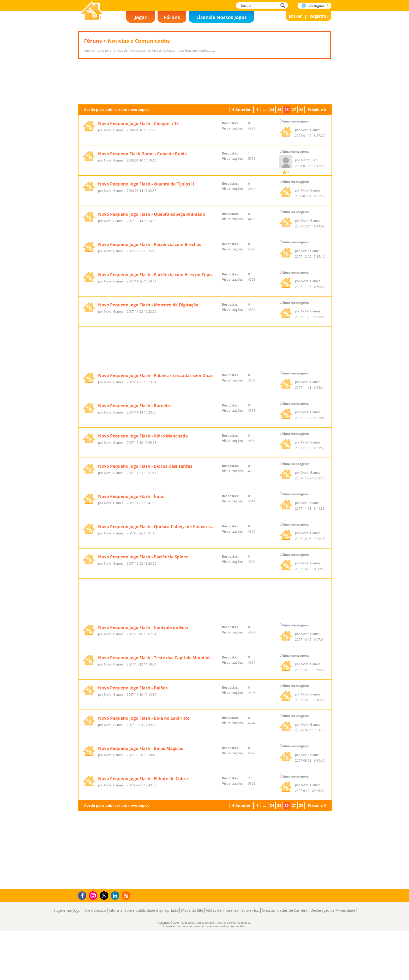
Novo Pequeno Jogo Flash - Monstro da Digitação (148, 338)
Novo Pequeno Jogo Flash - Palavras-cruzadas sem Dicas (156, 441)
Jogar (141, 17)
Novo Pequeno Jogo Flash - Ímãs (131, 562)
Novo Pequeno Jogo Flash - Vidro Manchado (143, 502)
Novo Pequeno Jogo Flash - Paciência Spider (143, 622)
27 (294, 142)
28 (301, 142)
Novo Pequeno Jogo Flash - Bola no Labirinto (144, 817)
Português (316, 6)
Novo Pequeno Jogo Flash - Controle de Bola (143, 726)
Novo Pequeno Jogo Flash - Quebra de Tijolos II (146, 217)
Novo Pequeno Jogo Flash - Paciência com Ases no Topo (155, 307)
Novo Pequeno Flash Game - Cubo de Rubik (143, 187)
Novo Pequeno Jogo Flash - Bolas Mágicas (141, 847)
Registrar (319, 16)
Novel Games (92, 11)
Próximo (315, 142)
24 (272, 142)
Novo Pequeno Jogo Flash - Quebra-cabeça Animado (152, 247)
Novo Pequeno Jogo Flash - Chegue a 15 (138, 156)
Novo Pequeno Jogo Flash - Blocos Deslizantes (145, 532)
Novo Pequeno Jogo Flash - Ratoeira (135, 471)
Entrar (295, 16)
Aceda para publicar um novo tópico (117, 142)
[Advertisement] (204, 98)
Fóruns (172, 17)
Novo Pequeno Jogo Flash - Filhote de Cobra (143, 877)
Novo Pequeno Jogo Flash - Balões (133, 786)
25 (279, 142)
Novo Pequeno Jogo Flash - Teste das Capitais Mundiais (155, 756)
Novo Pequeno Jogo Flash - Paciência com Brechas (150, 277)
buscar (284, 5)
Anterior (243, 142)
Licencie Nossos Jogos (221, 17)
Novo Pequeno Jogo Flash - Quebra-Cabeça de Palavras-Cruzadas (157, 592)
